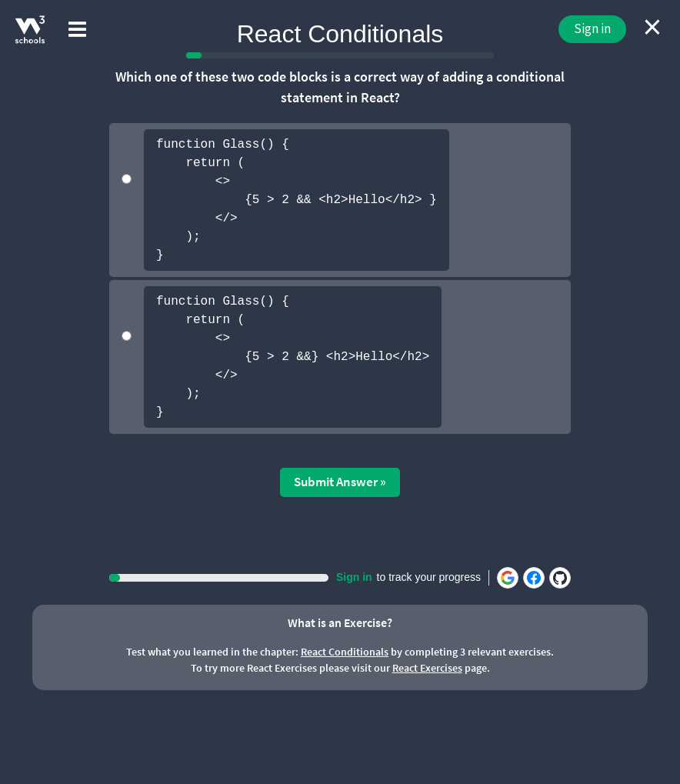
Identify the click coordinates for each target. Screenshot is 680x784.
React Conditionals (345, 652)
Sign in (592, 28)
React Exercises (427, 668)
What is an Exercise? (340, 622)
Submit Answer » (340, 482)
